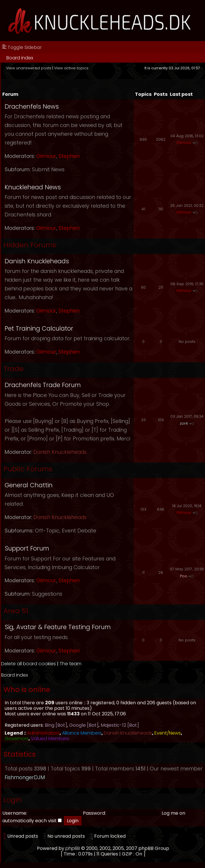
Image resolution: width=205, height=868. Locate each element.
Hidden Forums (30, 245)
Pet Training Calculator (39, 328)
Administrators (43, 733)
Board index (20, 58)
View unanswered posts (29, 68)
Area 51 (16, 611)
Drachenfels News (32, 106)
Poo (184, 576)
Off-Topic (47, 531)
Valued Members (50, 739)
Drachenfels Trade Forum (43, 385)
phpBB (73, 848)
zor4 (184, 423)
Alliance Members (82, 733)
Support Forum (27, 548)
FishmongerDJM (25, 777)
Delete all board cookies (28, 664)
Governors (17, 739)
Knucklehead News (33, 187)
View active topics (71, 68)
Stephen (69, 156)
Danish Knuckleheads (37, 261)
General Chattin (29, 485)
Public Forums (28, 469)
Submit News (48, 170)
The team (71, 664)
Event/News (168, 733)
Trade (14, 369)
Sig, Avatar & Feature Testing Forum (58, 627)
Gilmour (46, 156)
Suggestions (47, 594)
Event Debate (79, 531)
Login (13, 800)
